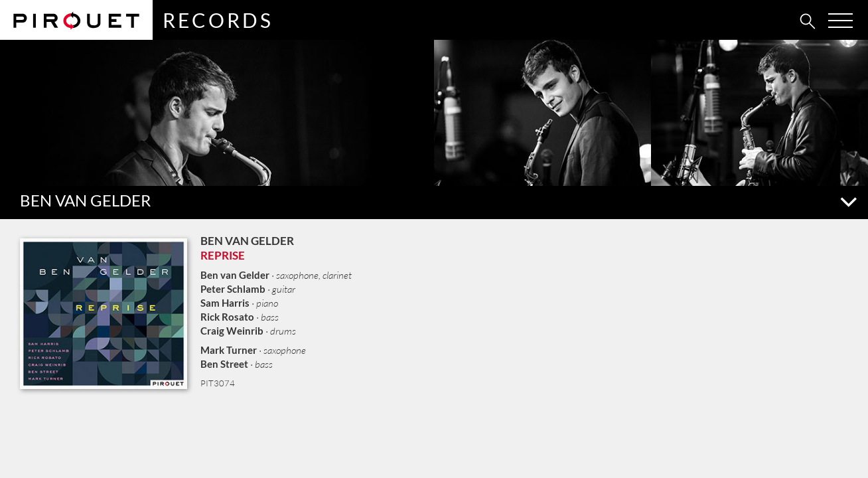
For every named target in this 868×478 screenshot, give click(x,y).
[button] (434, 202)
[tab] (778, 21)
